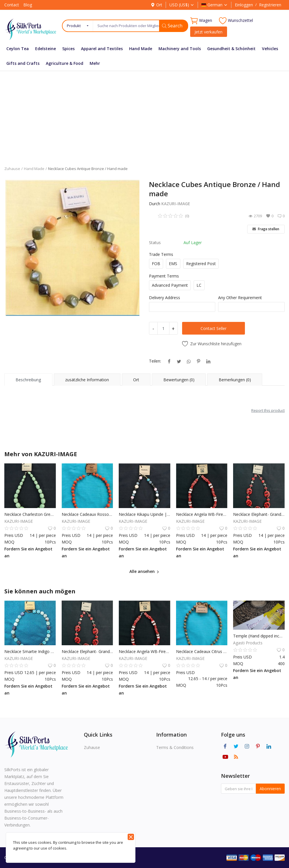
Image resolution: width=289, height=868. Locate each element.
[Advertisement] (144, 114)
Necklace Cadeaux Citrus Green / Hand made (202, 651)
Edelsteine (46, 49)
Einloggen (244, 5)
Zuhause (12, 169)
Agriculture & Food (65, 63)
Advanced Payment (170, 285)
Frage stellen (266, 229)
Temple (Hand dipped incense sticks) (259, 636)
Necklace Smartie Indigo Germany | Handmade (30, 651)
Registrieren (270, 5)
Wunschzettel (236, 21)
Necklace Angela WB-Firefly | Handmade (202, 514)
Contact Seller (214, 328)
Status (155, 243)
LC (199, 285)
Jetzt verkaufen (208, 32)
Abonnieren (270, 789)
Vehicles (270, 49)
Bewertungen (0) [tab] (179, 380)
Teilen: (155, 361)
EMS (173, 264)
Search (172, 26)
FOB (156, 264)
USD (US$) (182, 5)
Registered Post (201, 264)
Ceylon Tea (18, 49)
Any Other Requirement (240, 298)
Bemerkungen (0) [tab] (235, 380)
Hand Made (141, 49)
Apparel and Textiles (102, 49)
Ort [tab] (136, 380)
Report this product (268, 410)
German (215, 5)
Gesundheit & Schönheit (231, 49)
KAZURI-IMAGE (176, 204)
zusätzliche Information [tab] (87, 380)
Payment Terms (164, 276)
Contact (12, 5)
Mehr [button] (95, 63)
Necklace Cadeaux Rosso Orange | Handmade (87, 514)
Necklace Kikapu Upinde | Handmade (144, 514)
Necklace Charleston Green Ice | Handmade (30, 514)
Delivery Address (165, 298)
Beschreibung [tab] (28, 380)
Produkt (74, 26)
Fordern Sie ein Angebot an (28, 552)
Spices (68, 49)
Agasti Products (248, 643)
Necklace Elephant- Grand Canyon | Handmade (259, 514)
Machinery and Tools (180, 49)
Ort (156, 5)
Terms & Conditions (175, 747)
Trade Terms (161, 254)
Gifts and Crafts (23, 63)
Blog (28, 5)
